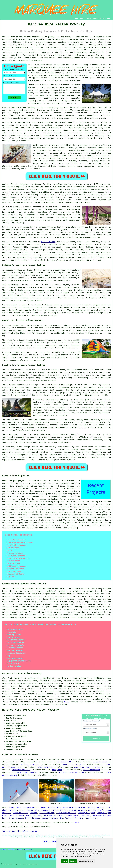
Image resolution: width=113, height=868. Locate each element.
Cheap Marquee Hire (66, 813)
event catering (45, 767)
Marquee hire (9, 242)
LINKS (82, 19)
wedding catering (30, 765)
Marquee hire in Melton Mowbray (19, 108)
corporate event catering (25, 772)
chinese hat (47, 197)
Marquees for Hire (53, 815)
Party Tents (15, 808)
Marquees (45, 810)
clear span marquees (43, 200)
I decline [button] (73, 861)
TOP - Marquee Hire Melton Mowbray (20, 831)
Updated (19, 849)
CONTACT (96, 19)
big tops (67, 197)
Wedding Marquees (78, 810)
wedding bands (100, 762)
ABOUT (89, 19)
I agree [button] (65, 861)
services (43, 762)
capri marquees (92, 195)
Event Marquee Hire (51, 808)
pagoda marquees (22, 200)
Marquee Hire (91, 818)
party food (57, 770)
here (66, 702)
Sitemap (4, 849)
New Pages (11, 849)
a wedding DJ (64, 762)
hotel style (97, 153)
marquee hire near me (75, 512)
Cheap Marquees (10, 810)
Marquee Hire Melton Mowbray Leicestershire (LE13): (29, 37)
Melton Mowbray (49, 242)
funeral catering (72, 765)
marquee (84, 145)
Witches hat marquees (43, 400)
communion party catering (87, 767)
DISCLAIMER (106, 19)
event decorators (92, 770)
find (10, 678)
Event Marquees (20, 813)
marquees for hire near (24, 504)
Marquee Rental (31, 808)
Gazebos (34, 813)
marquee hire (88, 252)
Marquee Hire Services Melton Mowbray (31, 710)
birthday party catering (71, 772)
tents (108, 425)
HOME (76, 19)
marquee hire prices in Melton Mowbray (74, 156)
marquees (18, 53)
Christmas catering (21, 770)
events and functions (91, 108)
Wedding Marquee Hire (74, 808)
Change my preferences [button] (86, 861)
